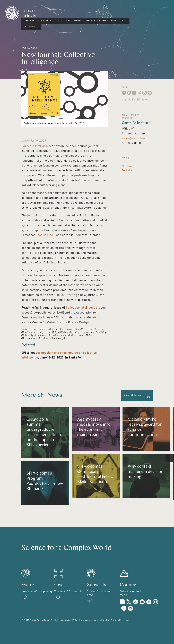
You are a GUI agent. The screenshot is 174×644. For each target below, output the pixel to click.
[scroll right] (170, 458)
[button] (45, 13)
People (94, 12)
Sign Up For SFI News (135, 99)
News (34, 48)
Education (80, 12)
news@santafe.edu (135, 138)
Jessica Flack (45, 235)
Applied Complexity (113, 12)
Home (25, 48)
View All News (132, 395)
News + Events (62, 12)
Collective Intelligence (36, 146)
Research (45, 12)
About (141, 12)
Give (131, 12)
